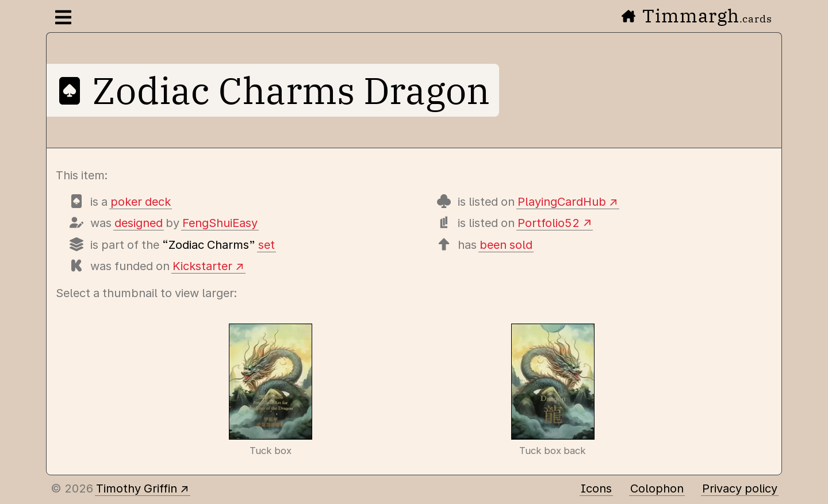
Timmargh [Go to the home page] (697, 16)
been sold (506, 245)
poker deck (141, 202)
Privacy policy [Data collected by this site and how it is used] (740, 488)
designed (139, 223)
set (267, 245)
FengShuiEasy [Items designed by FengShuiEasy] (220, 223)
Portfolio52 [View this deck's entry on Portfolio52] (549, 223)
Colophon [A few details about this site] (657, 488)
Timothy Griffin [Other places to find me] (137, 488)
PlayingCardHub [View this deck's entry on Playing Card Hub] (562, 202)
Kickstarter (202, 266)
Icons (596, 488)
